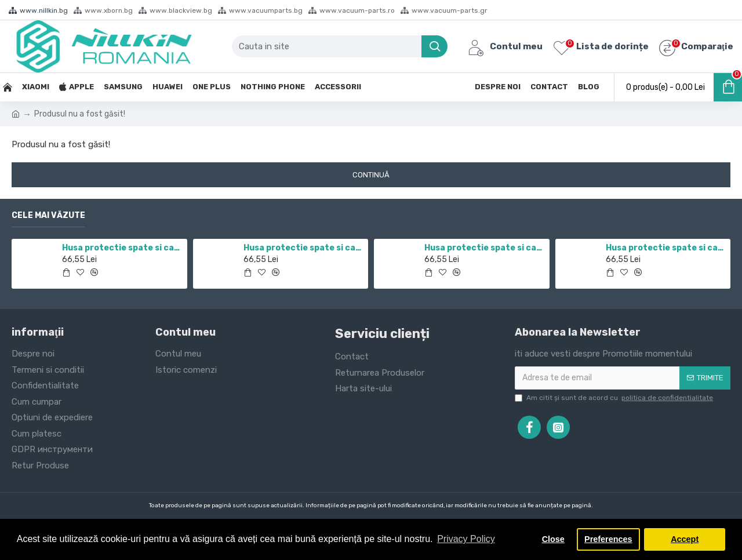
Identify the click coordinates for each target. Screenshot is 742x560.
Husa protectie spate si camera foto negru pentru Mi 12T (666, 248)
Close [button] (553, 539)
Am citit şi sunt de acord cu (615, 398)
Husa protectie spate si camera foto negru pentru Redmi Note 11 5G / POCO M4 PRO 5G (122, 248)
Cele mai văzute (48, 215)
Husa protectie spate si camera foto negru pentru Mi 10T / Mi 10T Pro (304, 248)
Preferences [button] (608, 539)
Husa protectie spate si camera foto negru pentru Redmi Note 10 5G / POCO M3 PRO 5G (485, 248)
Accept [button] (685, 539)
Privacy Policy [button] (466, 539)
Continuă (371, 175)
